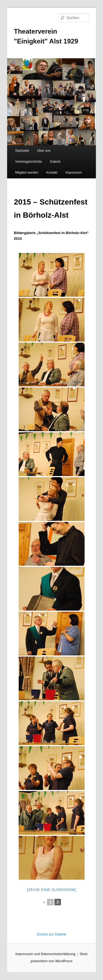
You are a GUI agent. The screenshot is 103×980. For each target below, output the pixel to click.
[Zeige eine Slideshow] (51, 890)
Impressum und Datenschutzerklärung (45, 954)
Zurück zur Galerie (51, 934)
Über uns (44, 151)
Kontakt (52, 173)
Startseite (22, 151)
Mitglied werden (27, 173)
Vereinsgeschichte (28, 162)
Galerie (55, 162)
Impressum (73, 173)
